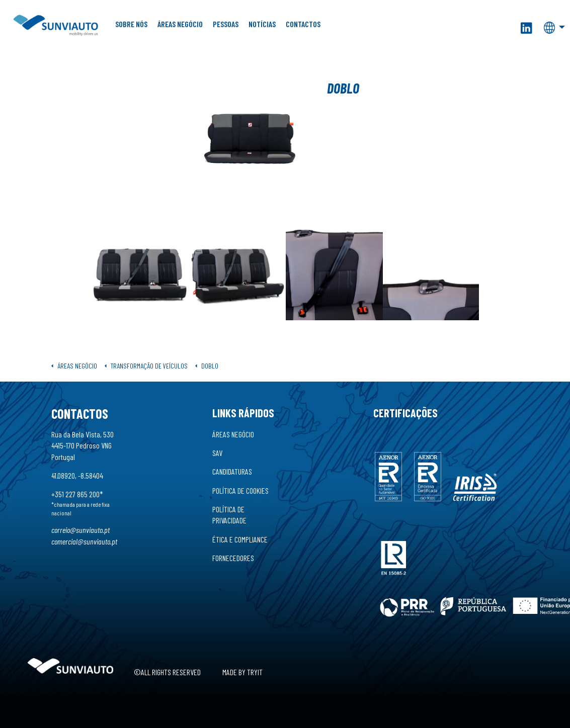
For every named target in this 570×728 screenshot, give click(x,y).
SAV (217, 453)
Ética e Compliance (240, 539)
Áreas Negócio (180, 24)
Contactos (303, 24)
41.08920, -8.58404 (77, 475)
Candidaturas (232, 471)
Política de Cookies (240, 490)
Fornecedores (233, 558)
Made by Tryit (242, 672)
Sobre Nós (131, 24)
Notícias (262, 24)
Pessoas (226, 24)
